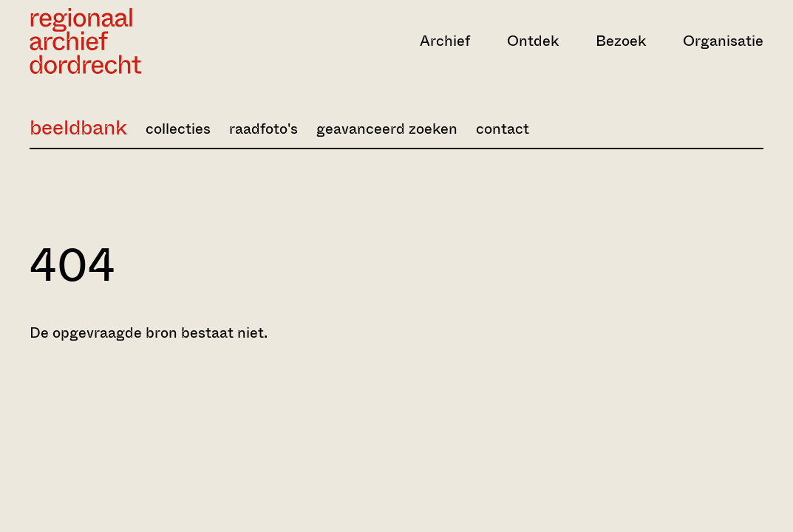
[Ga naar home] (140, 41)
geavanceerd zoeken (387, 129)
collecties (178, 129)
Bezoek (621, 41)
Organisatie (723, 41)
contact (503, 129)
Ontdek (533, 41)
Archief (445, 41)
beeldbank (78, 127)
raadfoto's (263, 129)
